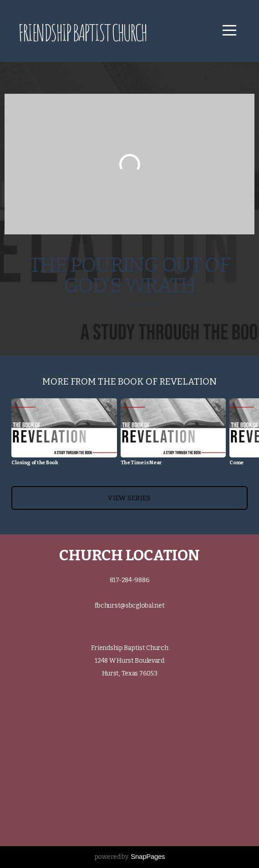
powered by (130, 857)
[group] (64, 436)
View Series (129, 498)
